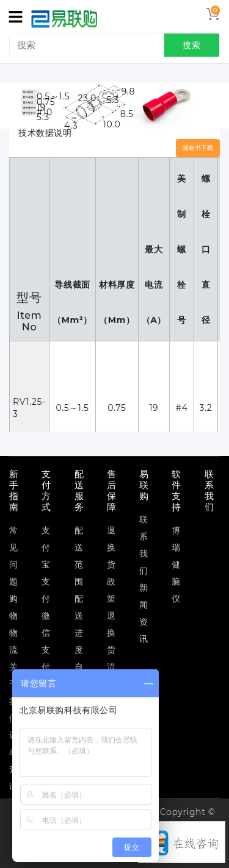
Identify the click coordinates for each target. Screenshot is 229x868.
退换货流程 (111, 650)
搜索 (192, 45)
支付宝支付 (46, 564)
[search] (117, 45)
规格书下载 (198, 148)
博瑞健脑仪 (176, 564)
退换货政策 (111, 564)
